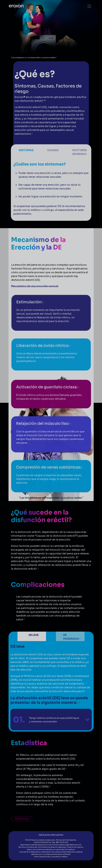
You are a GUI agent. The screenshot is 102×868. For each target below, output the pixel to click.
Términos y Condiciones (28, 847)
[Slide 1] (24, 163)
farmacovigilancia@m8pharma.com (67, 845)
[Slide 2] (51, 163)
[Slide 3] (78, 163)
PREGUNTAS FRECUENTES (51, 835)
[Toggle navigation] (89, 6)
